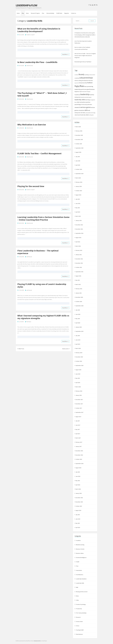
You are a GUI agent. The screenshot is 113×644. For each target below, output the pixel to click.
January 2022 (79, 255)
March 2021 (78, 284)
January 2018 (79, 395)
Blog (23, 13)
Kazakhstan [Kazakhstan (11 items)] (77, 95)
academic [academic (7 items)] (76, 75)
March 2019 (78, 348)
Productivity (79, 609)
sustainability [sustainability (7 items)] (88, 113)
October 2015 (79, 506)
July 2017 (78, 421)
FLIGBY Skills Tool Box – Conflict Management (39, 153)
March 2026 (78, 127)
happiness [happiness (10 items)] (77, 92)
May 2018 (78, 378)
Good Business (80, 575)
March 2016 (78, 489)
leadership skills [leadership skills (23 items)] (80, 100)
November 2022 (79, 229)
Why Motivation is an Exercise (32, 125)
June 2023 (78, 203)
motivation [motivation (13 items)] (82, 102)
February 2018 (79, 391)
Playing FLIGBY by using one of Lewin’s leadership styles (42, 285)
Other (77, 600)
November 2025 (79, 140)
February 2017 (79, 442)
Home (18, 13)
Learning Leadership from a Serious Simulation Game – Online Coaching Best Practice (43, 218)
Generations (79, 570)
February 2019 (79, 353)
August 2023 (78, 195)
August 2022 (78, 238)
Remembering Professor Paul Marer (83, 62)
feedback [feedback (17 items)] (90, 83)
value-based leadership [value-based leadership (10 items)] (80, 115)
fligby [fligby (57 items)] (77, 86)
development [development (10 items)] (85, 80)
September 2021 (79, 272)
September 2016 (79, 464)
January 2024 (79, 186)
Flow (43, 13)
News (27, 13)
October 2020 (79, 302)
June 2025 (78, 161)
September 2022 (79, 233)
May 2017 (78, 429)
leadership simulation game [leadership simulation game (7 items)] (86, 97)
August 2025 (78, 152)
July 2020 (78, 310)
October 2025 (79, 144)
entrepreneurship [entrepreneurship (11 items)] (83, 83)
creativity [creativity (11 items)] (77, 78)
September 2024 (79, 174)
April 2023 (78, 212)
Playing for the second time (31, 186)
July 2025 (78, 157)
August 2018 (78, 370)
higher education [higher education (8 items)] (83, 92)
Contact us (74, 13)
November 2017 (79, 404)
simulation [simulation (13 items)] (81, 110)
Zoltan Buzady (30, 66)
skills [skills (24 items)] (86, 110)
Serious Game (79, 621)
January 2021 (79, 293)
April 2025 (78, 165)
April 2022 (78, 242)
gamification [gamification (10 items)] (84, 89)
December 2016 (79, 451)
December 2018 (79, 357)
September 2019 (79, 331)
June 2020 (78, 314)
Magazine (67, 13)
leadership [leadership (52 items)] (85, 94)
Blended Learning (80, 545)
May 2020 (78, 319)
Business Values (80, 553)
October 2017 (79, 408)
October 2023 (79, 191)
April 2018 (78, 383)
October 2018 (79, 361)
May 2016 (78, 481)
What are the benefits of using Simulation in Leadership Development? (39, 30)
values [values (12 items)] (87, 115)
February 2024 (79, 182)
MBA (77, 587)
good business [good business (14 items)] (91, 89)
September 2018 (79, 365)
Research (78, 617)
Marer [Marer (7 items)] (76, 102)
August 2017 (78, 417)
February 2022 (79, 250)
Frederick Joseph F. (31, 35)
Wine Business (79, 634)
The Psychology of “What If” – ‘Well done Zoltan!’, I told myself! (42, 94)
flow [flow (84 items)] (82, 86)
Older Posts (21, 349)
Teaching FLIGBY (80, 630)
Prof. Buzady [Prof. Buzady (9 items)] (84, 105)
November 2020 (79, 297)
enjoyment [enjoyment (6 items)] (76, 83)
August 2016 (78, 468)
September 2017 (79, 412)
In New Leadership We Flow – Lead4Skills (37, 62)
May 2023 (78, 208)
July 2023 (78, 199)
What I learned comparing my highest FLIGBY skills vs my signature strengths (43, 317)
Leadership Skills (80, 583)
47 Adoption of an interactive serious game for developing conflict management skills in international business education (85, 35)
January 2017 (79, 446)
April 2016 (78, 485)
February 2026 (79, 131)
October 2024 (79, 169)
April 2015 (78, 527)
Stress (78, 626)
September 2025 (79, 148)
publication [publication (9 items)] (89, 105)
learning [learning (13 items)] (87, 100)
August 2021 (78, 276)
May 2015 (78, 523)
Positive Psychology (81, 604)
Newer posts (66, 349)
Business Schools (80, 549)
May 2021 (78, 280)
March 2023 (78, 216)
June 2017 (78, 425)
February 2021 (79, 289)
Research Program (35, 13)
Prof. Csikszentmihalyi (81, 613)
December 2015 (79, 498)
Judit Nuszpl (29, 257)
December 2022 (79, 225)
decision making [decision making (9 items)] (78, 81)
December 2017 (79, 400)
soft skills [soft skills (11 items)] (83, 113)
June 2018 (78, 374)
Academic (78, 540)
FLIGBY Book (59, 13)
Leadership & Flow (26, 5)
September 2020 (79, 306)
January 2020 (79, 327)
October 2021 (79, 267)
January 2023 (79, 220)
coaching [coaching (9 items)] (87, 75)
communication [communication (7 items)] (92, 75)
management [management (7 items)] (92, 100)
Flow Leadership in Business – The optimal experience (38, 252)
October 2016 (79, 459)
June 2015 (78, 519)
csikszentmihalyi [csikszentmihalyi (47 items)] (86, 78)
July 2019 (78, 336)
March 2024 (78, 178)
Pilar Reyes (29, 322)
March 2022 (78, 246)
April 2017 (78, 434)
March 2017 (78, 438)
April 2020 (78, 323)
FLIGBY (78, 562)
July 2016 (78, 472)
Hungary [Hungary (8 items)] (89, 92)
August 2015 (78, 510)
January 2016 (79, 493)
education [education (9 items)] (91, 81)
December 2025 (79, 135)
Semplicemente (37, 641)
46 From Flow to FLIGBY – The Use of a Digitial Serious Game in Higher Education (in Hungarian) (85, 56)
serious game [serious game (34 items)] (85, 107)
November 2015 (79, 502)
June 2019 (78, 340)
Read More (65, 54)
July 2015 (78, 515)
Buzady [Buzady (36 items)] (81, 74)
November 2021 (79, 263)
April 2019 (78, 344)
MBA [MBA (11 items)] (78, 102)
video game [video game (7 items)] (91, 115)
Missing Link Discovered (82, 592)
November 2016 (79, 455)
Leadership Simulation (81, 579)
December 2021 (79, 259)
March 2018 (78, 387)
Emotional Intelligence (81, 558)
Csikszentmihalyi (50, 13)
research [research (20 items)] (77, 107)
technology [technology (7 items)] (93, 113)
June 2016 (78, 476)
